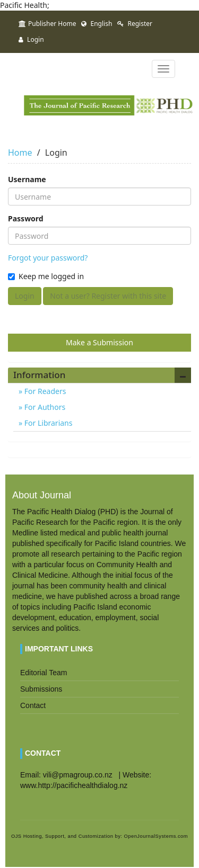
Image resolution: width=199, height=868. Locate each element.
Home (20, 153)
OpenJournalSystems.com (156, 836)
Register (135, 24)
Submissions (41, 689)
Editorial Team (44, 673)
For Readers (44, 391)
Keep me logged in (46, 276)
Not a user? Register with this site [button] (108, 296)
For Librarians (47, 423)
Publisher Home (47, 24)
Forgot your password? (48, 258)
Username (27, 179)
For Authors (44, 407)
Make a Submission (99, 342)
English (97, 24)
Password (26, 218)
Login (31, 39)
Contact (33, 705)
